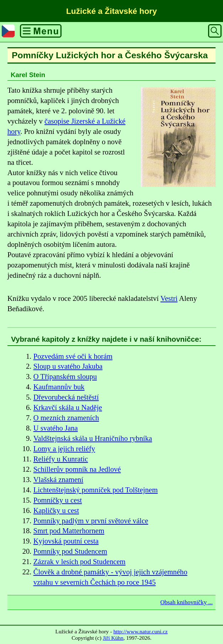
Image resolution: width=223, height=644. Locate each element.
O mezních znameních (66, 418)
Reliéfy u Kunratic (61, 459)
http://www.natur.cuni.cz (141, 631)
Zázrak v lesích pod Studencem (79, 562)
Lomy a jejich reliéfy (64, 449)
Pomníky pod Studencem (70, 551)
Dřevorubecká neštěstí (66, 397)
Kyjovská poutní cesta (66, 541)
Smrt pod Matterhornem (69, 531)
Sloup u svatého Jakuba (68, 366)
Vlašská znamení (59, 480)
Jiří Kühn (113, 638)
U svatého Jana (56, 428)
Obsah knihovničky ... (187, 602)
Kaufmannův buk (59, 387)
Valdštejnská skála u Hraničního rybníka (93, 438)
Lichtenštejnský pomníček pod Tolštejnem (96, 490)
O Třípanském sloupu (65, 377)
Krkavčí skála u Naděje (68, 407)
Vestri (169, 298)
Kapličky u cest (56, 510)
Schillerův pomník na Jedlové (77, 469)
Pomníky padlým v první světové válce (91, 521)
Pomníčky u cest (58, 500)
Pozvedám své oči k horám (73, 356)
